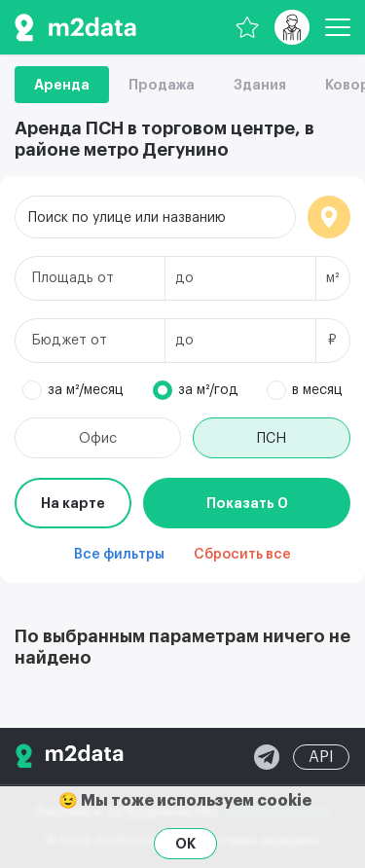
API (321, 757)
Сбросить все (242, 555)
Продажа (162, 85)
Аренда (62, 85)
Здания (260, 85)
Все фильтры (119, 555)
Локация (329, 217)
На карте (73, 503)
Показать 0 (247, 503)
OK (185, 844)
